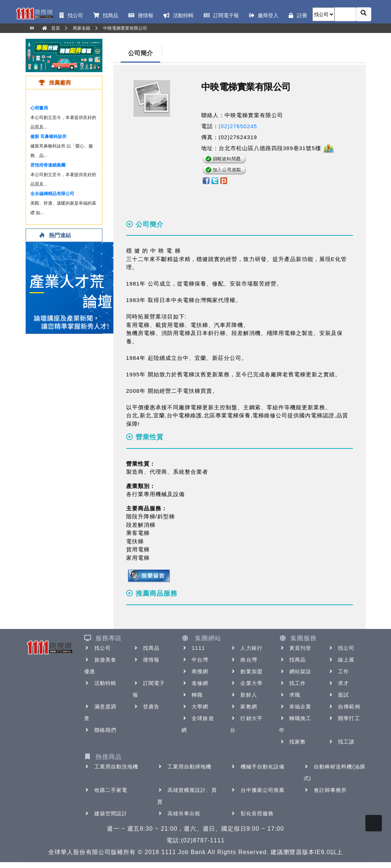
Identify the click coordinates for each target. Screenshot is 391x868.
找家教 (292, 742)
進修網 (195, 683)
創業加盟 (246, 671)
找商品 (146, 648)
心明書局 (39, 108)
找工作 (292, 683)
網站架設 (295, 671)
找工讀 (341, 742)
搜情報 (146, 660)
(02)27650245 (238, 126)
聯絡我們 (100, 730)
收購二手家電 (106, 790)
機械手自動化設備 (258, 767)
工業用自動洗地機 (111, 767)
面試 (338, 695)
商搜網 (195, 671)
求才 (338, 683)
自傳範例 (344, 707)
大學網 (195, 707)
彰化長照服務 (252, 813)
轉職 (192, 695)
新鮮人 (243, 695)
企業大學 (246, 683)
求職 (290, 695)
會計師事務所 (325, 790)
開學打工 (344, 718)
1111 (193, 648)
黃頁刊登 (295, 648)
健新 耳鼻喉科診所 (48, 137)
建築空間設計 (106, 813)
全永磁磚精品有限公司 (52, 194)
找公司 (97, 648)
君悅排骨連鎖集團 (48, 165)
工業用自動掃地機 (185, 767)
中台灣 (195, 660)
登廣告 (146, 707)
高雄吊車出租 (179, 813)
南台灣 (243, 660)
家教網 (243, 707)
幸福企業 (295, 707)
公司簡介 (140, 53)
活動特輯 (100, 683)
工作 (338, 671)
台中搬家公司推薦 (258, 790)
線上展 (341, 660)
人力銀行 (246, 648)
